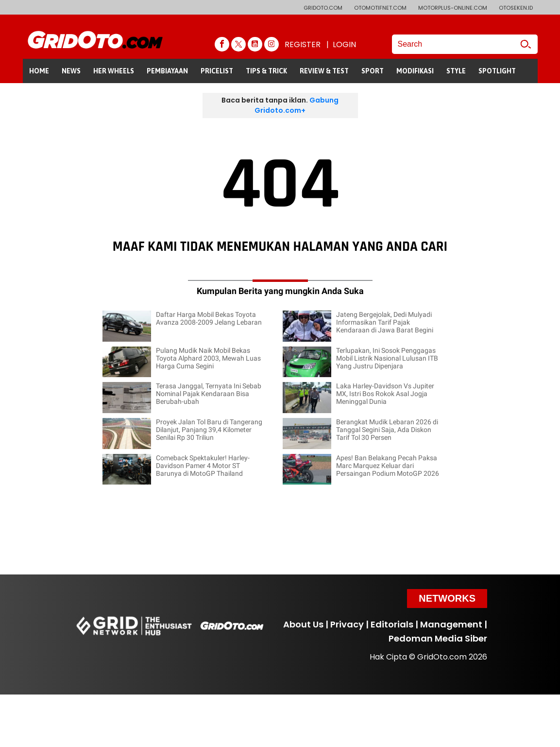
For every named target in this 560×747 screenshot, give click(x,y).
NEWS (71, 71)
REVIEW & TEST (324, 71)
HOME (39, 71)
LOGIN (344, 44)
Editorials (392, 624)
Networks (447, 598)
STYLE (456, 71)
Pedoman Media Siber (438, 638)
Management (451, 624)
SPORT (373, 71)
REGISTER (303, 44)
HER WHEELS (114, 71)
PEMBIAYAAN (167, 71)
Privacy (347, 624)
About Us (303, 624)
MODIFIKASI (415, 71)
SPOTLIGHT (497, 71)
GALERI (41, 95)
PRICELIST (217, 71)
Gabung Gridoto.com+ (297, 105)
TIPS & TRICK (266, 71)
